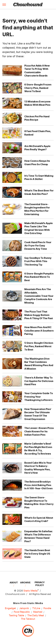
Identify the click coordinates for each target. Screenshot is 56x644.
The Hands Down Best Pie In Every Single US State (37, 554)
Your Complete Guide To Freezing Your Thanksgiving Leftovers (39, 397)
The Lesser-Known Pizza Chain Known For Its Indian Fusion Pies (39, 431)
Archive (25, 583)
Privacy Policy (40, 584)
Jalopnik (24, 608)
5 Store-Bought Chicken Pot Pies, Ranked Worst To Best (39, 346)
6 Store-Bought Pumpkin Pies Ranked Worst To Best (39, 277)
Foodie (47, 608)
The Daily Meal (36, 616)
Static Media (30, 591)
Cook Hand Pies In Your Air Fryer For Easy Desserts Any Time (38, 246)
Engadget (10, 608)
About (14, 583)
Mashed (38, 612)
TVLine (36, 608)
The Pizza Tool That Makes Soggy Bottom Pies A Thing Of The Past (39, 315)
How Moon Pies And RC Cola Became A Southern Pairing (39, 331)
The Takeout (28, 619)
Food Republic (22, 612)
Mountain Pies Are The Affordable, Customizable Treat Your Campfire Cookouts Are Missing (39, 296)
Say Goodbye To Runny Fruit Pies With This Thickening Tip (38, 261)
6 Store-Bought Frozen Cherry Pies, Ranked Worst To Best (38, 88)
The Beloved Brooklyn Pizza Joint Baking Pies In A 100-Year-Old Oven (38, 485)
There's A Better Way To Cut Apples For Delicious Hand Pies (39, 381)
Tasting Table (16, 616)
